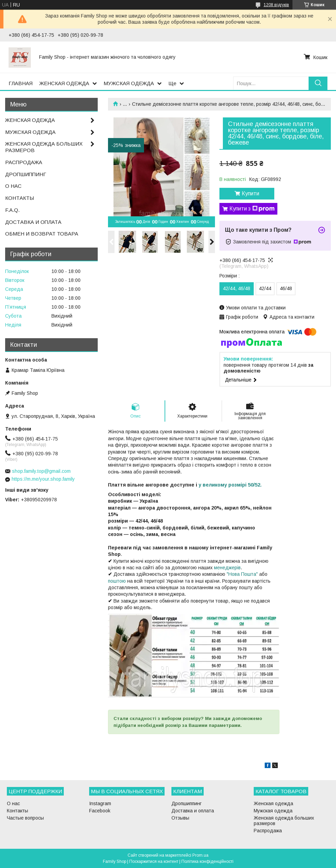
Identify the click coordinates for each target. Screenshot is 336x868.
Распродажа (268, 831)
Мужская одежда (273, 811)
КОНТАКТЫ (20, 198)
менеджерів (227, 568)
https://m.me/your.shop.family (43, 479)
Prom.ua (200, 855)
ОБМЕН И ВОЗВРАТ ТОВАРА (42, 234)
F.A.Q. (12, 210)
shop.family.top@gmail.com (41, 471)
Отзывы (180, 818)
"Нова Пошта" (242, 574)
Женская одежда (273, 803)
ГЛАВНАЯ (21, 83)
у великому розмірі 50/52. (230, 485)
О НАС (13, 186)
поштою (117, 581)
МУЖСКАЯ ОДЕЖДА (129, 83)
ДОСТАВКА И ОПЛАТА (33, 222)
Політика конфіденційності (207, 861)
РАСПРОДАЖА (24, 162)
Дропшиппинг (187, 803)
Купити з (252, 209)
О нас (13, 803)
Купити (250, 193)
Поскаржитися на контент (154, 861)
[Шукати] (318, 83)
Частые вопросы (25, 818)
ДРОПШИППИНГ (26, 174)
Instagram (100, 803)
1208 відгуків (276, 5)
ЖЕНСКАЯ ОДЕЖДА (64, 83)
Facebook (100, 811)
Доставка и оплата (193, 811)
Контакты (17, 811)
